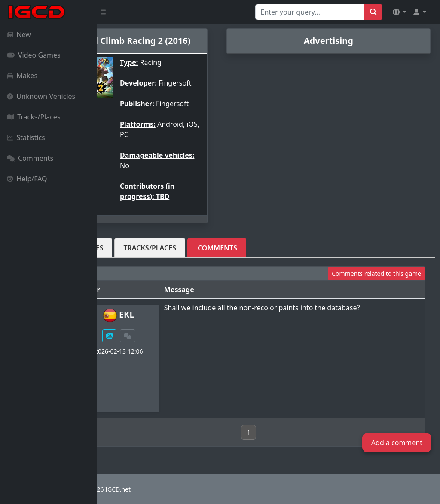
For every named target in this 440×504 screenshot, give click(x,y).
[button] (400, 12)
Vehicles (127, 248)
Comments (30, 158)
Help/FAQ (27, 179)
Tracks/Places (34, 117)
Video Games (34, 55)
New (19, 34)
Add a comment (397, 443)
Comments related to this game (376, 273)
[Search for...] (310, 12)
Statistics (26, 137)
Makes (22, 76)
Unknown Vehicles (41, 96)
